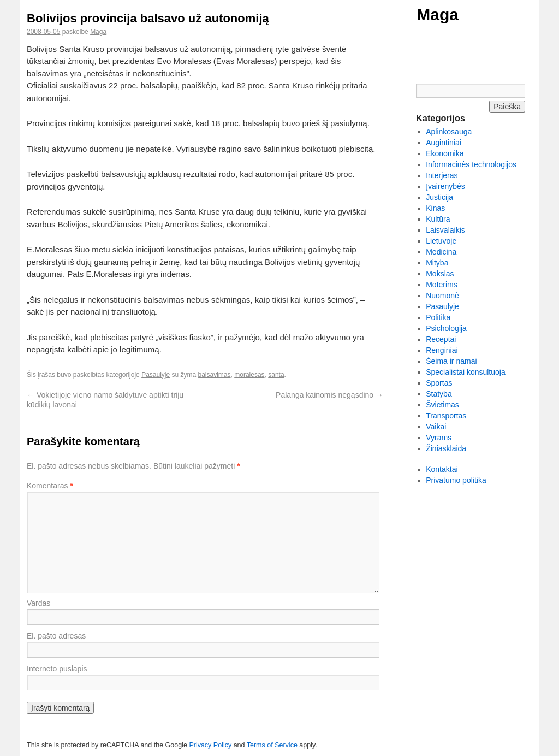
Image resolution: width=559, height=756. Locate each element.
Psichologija (446, 328)
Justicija (439, 197)
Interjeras (442, 175)
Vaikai (436, 427)
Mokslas (440, 274)
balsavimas (215, 375)
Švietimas (442, 405)
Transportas (446, 416)
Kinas (435, 208)
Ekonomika (445, 153)
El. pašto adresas (56, 636)
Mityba (437, 263)
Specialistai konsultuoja (466, 372)
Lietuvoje (441, 241)
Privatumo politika (456, 480)
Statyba (439, 394)
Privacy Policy (210, 745)
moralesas (249, 375)
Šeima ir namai (451, 361)
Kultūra (438, 219)
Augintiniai (444, 143)
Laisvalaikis (445, 230)
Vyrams (439, 438)
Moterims (442, 285)
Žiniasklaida (446, 448)
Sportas (439, 383)
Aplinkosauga (449, 132)
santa (276, 375)
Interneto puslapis (57, 669)
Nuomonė (442, 296)
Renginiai (442, 350)
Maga (438, 14)
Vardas (38, 603)
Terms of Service (272, 745)
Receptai (441, 339)
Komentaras (50, 486)
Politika (438, 317)
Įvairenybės (445, 186)
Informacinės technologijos (471, 164)
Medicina (441, 252)
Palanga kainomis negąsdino (329, 395)
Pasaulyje (156, 375)
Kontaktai (442, 469)
